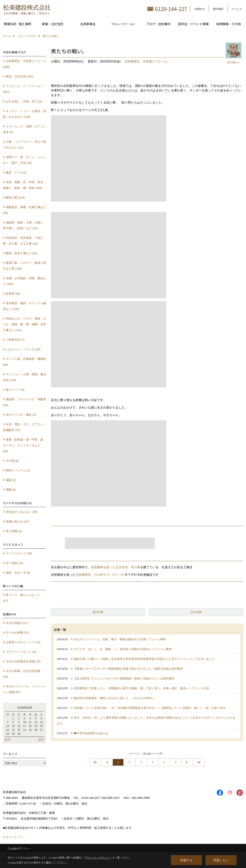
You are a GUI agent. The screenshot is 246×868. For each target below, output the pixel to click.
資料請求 (218, 9)
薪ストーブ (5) (15, 390)
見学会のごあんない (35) (22, 512)
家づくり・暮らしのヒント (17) (22, 598)
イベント (237, 9)
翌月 (41, 740)
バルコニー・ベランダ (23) (23, 349)
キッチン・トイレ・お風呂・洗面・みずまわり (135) (25, 114)
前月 (8, 740)
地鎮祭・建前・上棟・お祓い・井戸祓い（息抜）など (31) (25, 225)
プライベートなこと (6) (21, 652)
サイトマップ (14, 837)
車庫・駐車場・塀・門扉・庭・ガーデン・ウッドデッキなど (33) (25, 445)
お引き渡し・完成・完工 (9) (24, 101)
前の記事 (98, 612)
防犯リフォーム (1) (18, 470)
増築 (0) (11, 490)
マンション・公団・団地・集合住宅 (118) (25, 377)
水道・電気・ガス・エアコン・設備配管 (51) (25, 427)
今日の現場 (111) (17, 623)
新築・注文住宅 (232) (20, 76)
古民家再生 (88, 24)
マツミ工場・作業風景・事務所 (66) (25, 362)
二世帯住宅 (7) (15, 340)
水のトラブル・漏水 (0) (21, 415)
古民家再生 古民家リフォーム (146, 61)
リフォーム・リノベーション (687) (23, 89)
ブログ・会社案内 (158, 24)
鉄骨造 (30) (13, 294)
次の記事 (196, 612)
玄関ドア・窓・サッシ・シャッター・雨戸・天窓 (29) (25, 160)
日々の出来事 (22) (17, 633)
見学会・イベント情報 (193, 24)
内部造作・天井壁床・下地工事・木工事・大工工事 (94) (23, 241)
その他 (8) (12, 461)
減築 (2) (11, 480)
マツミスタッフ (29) (19, 553)
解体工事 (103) (15, 197)
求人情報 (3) (14, 531)
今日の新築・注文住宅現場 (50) (22, 674)
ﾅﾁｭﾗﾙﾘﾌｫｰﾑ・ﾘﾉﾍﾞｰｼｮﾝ (109, 575)
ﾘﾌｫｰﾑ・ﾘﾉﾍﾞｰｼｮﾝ (123, 24)
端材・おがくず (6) (18, 573)
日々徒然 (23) (15, 563)
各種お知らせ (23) (17, 521)
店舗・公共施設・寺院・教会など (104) (25, 281)
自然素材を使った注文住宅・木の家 (116, 567)
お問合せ (199, 9)
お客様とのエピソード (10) (23, 642)
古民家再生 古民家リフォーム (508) (25, 64)
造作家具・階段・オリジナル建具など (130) (25, 306)
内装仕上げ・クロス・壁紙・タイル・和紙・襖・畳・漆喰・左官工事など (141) (25, 324)
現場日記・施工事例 (17, 24)
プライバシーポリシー (97, 858)
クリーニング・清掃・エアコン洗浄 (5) (25, 129)
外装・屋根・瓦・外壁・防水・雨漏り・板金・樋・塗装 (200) (25, 185)
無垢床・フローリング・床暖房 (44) (25, 402)
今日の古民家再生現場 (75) (23, 661)
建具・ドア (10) (16, 172)
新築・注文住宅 (53, 24)
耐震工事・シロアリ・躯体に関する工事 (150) (25, 266)
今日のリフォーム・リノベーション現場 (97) (25, 689)
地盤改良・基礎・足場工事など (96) (25, 210)
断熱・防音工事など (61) (22, 253)
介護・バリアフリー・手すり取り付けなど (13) (25, 145)
